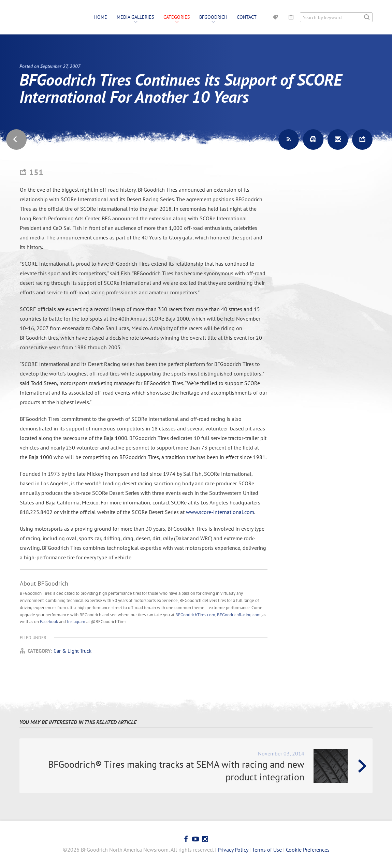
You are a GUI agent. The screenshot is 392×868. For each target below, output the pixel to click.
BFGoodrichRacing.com (239, 615)
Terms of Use (267, 850)
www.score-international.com (220, 512)
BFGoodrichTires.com (195, 615)
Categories (177, 17)
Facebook (49, 622)
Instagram (76, 622)
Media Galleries (135, 17)
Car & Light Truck (72, 651)
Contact (247, 17)
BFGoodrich (213, 17)
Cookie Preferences (308, 850)
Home (101, 17)
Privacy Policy (233, 850)
